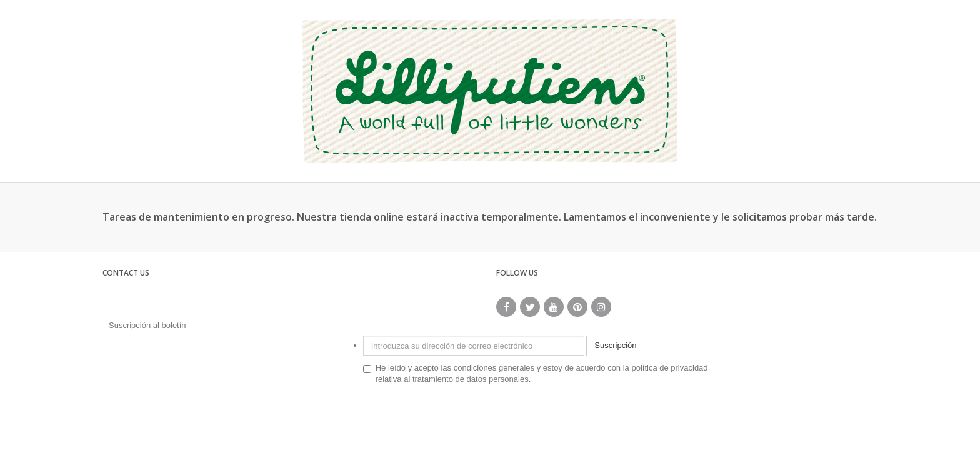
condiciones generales (494, 368)
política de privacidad (669, 368)
